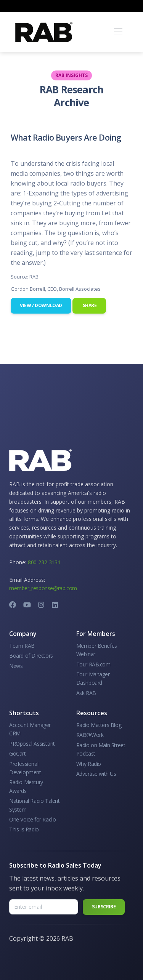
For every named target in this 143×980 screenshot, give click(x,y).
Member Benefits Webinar (97, 650)
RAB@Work (90, 735)
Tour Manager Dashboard (93, 678)
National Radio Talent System (35, 805)
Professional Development (25, 768)
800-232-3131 (44, 562)
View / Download (41, 305)
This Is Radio (24, 829)
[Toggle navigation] (118, 32)
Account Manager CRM (30, 729)
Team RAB (22, 646)
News (16, 666)
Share (89, 305)
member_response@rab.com (43, 588)
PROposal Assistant (32, 744)
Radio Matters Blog (99, 725)
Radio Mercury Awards (26, 786)
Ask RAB (86, 693)
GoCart (18, 753)
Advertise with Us (96, 774)
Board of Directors (31, 656)
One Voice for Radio (32, 819)
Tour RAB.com (93, 664)
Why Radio (89, 764)
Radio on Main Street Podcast (101, 749)
